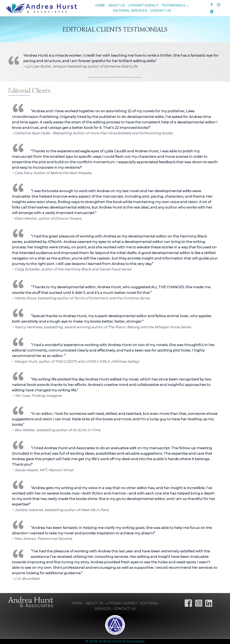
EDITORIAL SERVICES (130, 11)
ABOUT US (117, 5)
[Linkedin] (212, 12)
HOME (100, 5)
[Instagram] (219, 5)
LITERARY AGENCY (143, 5)
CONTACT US (161, 11)
